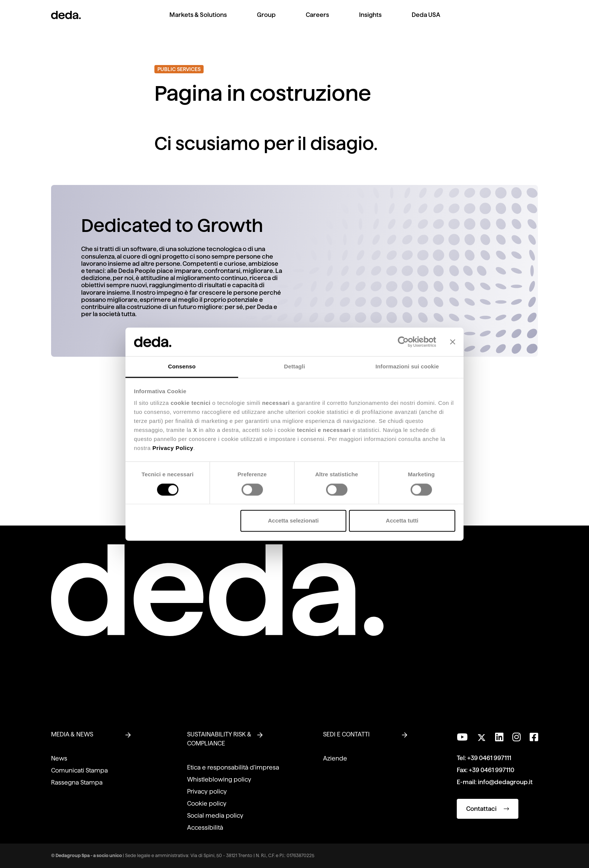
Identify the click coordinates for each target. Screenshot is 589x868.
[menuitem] (198, 21)
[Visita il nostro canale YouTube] (462, 737)
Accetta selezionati (293, 521)
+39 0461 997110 (492, 770)
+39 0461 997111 (489, 758)
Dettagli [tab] (294, 367)
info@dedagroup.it (505, 782)
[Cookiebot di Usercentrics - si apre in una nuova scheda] (403, 342)
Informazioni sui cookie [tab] (407, 367)
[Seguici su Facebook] (534, 737)
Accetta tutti (402, 521)
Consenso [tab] (182, 367)
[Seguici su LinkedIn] (499, 737)
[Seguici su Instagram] (517, 737)
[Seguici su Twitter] (481, 735)
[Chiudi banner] (453, 342)
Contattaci (488, 809)
